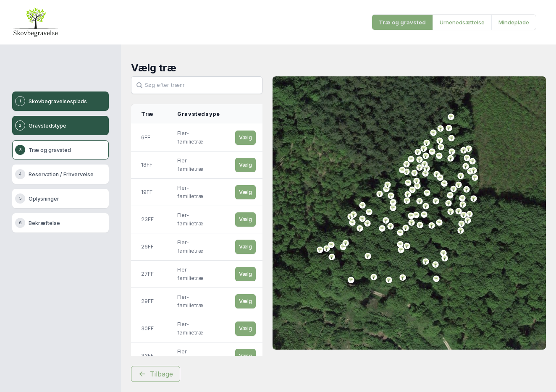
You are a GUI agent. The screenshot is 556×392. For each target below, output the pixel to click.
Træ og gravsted (402, 22)
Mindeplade (514, 22)
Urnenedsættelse (462, 22)
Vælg (245, 137)
